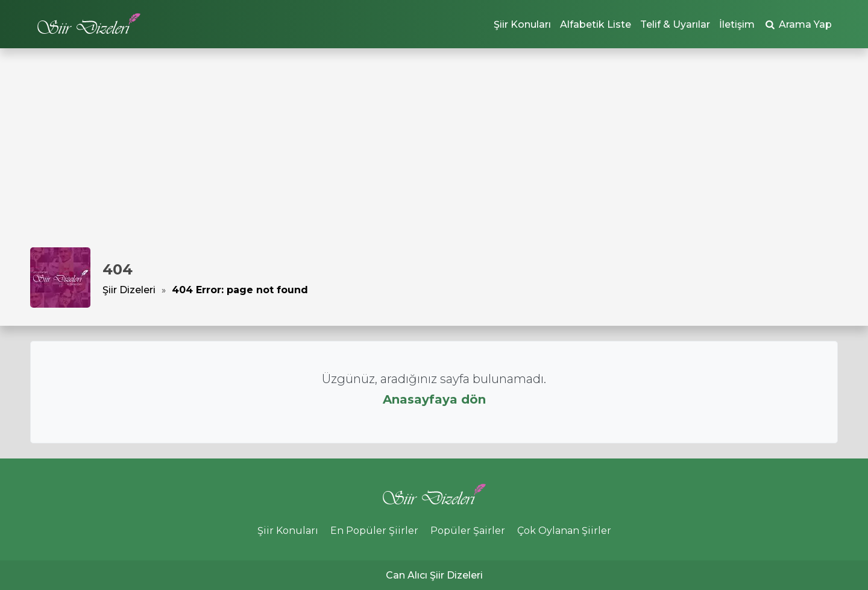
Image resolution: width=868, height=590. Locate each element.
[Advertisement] (434, 157)
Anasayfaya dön (434, 399)
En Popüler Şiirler (374, 531)
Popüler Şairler (468, 531)
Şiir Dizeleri (129, 290)
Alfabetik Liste (596, 24)
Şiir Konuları (522, 24)
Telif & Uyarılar (675, 24)
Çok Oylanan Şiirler (564, 531)
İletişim (737, 24)
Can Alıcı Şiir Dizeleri (434, 575)
